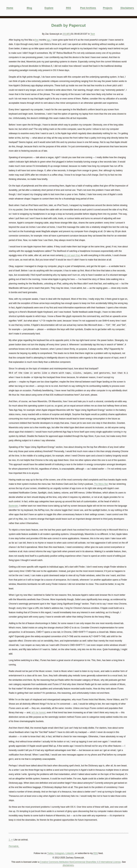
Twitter (50, 853)
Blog (29, 8)
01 (69, 34)
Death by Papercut (68, 25)
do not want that (72, 255)
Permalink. (14, 846)
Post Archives (88, 8)
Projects (108, 8)
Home (10, 8)
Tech (93, 34)
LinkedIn (70, 853)
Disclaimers (127, 8)
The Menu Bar (101, 484)
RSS (69, 8)
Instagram (60, 853)
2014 (65, 34)
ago (49, 40)
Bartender (13, 506)
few (37, 40)
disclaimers (68, 865)
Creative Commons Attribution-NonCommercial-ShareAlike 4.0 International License (80, 862)
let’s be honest (38, 712)
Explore (49, 8)
